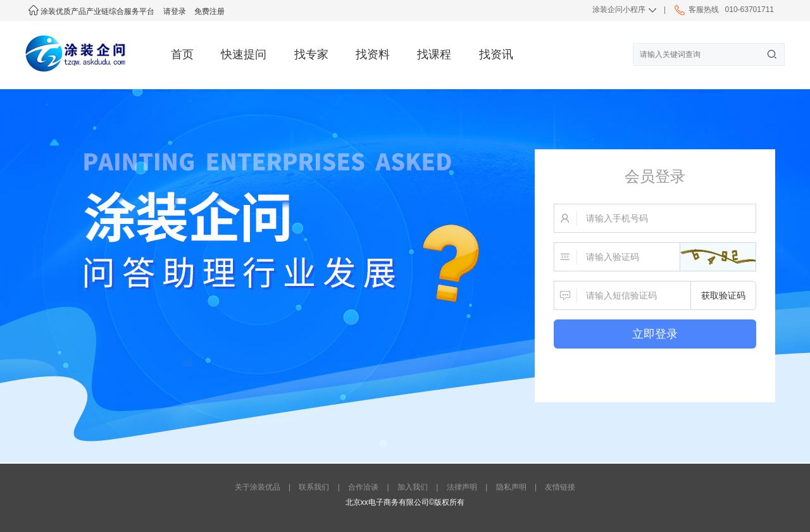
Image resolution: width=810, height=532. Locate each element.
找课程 (434, 54)
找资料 (373, 54)
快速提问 (244, 54)
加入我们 (413, 487)
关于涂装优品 (258, 487)
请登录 (175, 11)
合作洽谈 (363, 487)
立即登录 (655, 334)
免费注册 (209, 11)
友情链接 (560, 487)
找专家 (311, 54)
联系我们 (314, 487)
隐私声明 (511, 487)
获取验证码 (723, 295)
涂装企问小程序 (619, 9)
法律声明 (462, 487)
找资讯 (496, 54)
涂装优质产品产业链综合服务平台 (91, 11)
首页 (182, 54)
